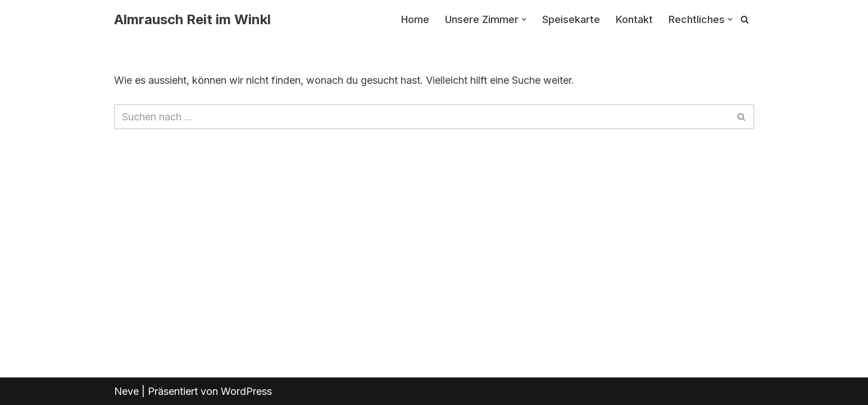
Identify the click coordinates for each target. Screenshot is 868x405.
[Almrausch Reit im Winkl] (192, 20)
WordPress (246, 391)
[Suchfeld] (745, 19)
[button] (524, 19)
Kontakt (634, 19)
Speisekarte (571, 19)
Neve (126, 391)
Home (415, 19)
